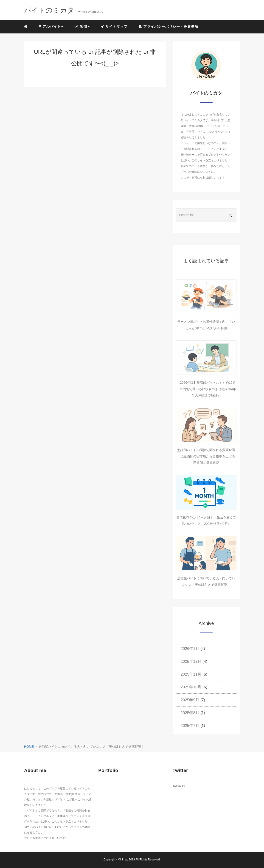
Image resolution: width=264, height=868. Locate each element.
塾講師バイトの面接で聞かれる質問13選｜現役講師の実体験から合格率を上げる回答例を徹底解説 (206, 456)
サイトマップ (114, 26)
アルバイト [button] (51, 26)
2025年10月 (191, 687)
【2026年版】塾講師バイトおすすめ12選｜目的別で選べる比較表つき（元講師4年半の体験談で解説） (206, 389)
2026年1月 (190, 649)
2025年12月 (191, 661)
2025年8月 (190, 713)
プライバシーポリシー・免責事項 (169, 26)
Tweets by (179, 786)
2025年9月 (190, 700)
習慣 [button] (82, 26)
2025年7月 (190, 726)
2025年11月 (191, 674)
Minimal (122, 860)
